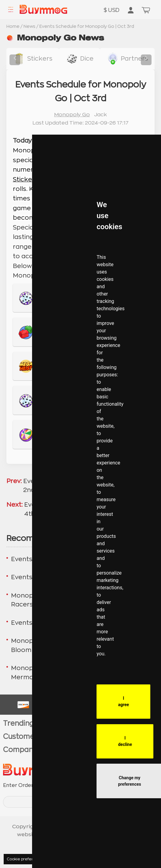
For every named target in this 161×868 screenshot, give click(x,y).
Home (13, 26)
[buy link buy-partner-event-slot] (127, 59)
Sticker (24, 179)
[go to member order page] (131, 11)
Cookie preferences (26, 859)
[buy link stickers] (33, 59)
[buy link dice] (79, 59)
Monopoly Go (72, 115)
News (29, 26)
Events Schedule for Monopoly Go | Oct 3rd (87, 26)
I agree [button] (123, 701)
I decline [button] (125, 741)
